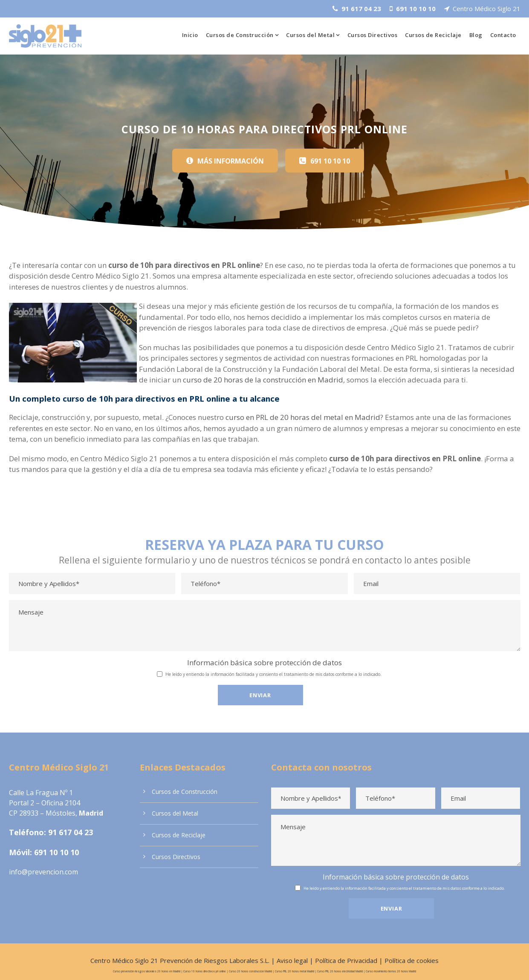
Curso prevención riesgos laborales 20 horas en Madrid (150, 966)
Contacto (503, 35)
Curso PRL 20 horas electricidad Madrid (337, 966)
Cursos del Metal (310, 35)
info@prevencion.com (42, 869)
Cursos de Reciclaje (433, 35)
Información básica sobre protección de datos (264, 661)
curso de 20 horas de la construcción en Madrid (215, 379)
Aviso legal (293, 955)
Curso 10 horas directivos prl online (205, 966)
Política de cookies (407, 955)
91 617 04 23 (67, 830)
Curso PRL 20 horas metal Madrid (292, 966)
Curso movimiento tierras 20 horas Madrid (387, 966)
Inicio (189, 35)
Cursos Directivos (372, 35)
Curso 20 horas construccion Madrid (249, 966)
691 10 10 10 (56, 850)
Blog (476, 35)
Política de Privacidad (344, 955)
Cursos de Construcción (239, 35)
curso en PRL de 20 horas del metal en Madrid (296, 417)
